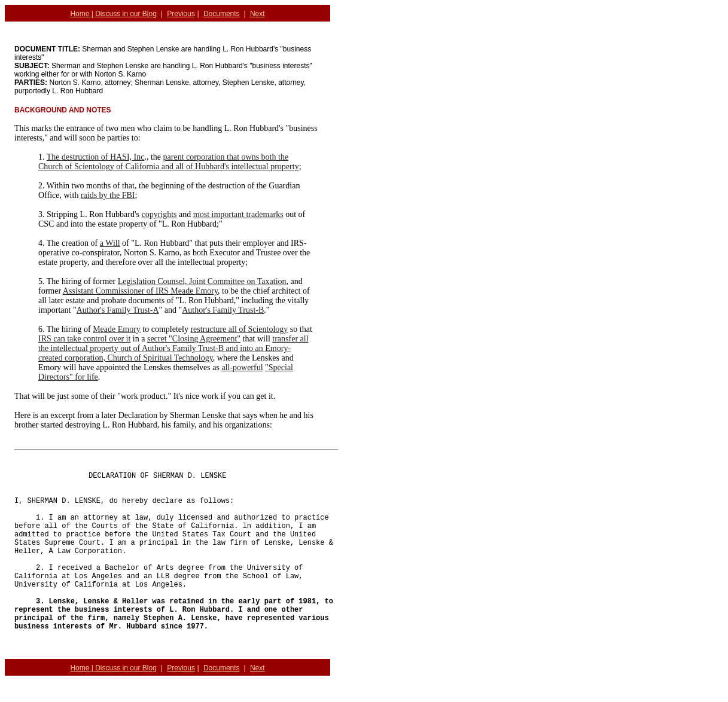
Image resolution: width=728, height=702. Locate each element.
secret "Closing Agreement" (194, 339)
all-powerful (242, 367)
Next (258, 14)
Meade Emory (117, 329)
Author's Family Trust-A (118, 310)
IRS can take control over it (84, 339)
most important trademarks (238, 214)
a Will (110, 243)
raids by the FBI (108, 195)
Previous (181, 14)
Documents (222, 14)
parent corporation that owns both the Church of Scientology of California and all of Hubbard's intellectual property (169, 162)
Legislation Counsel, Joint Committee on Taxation (202, 281)
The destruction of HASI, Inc (96, 157)
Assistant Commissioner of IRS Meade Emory (140, 291)
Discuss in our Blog (126, 14)
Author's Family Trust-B (223, 310)
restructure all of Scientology (239, 329)
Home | (83, 14)
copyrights (159, 214)
